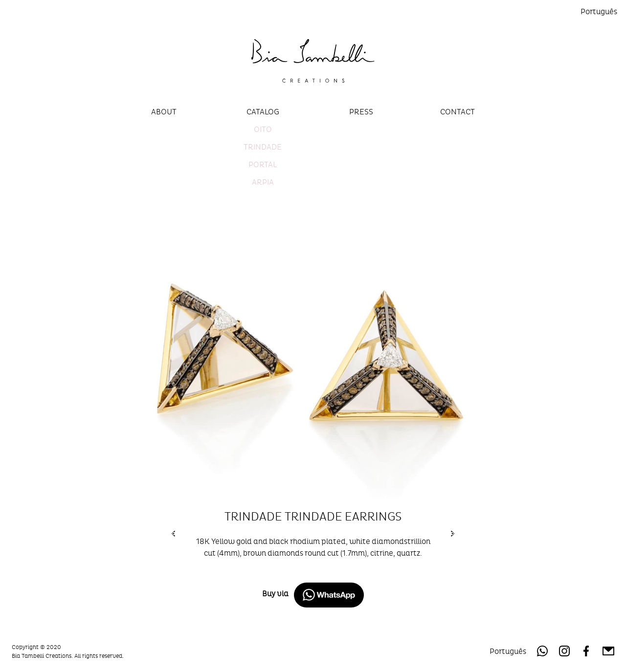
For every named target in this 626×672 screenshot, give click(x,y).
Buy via (313, 595)
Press (361, 112)
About (164, 112)
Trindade (263, 147)
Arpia (263, 182)
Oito (263, 129)
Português (599, 11)
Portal (263, 164)
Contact (458, 112)
